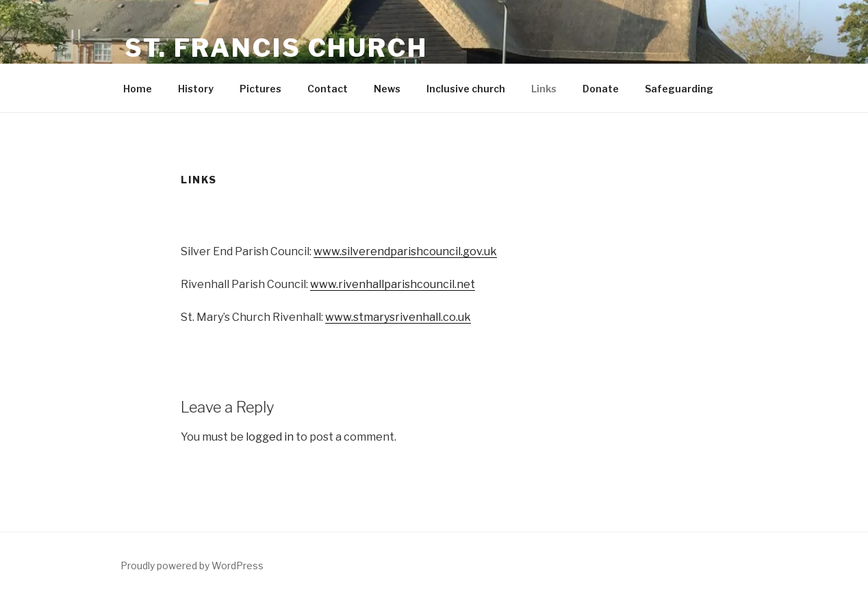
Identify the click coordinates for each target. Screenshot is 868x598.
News (387, 89)
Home (138, 89)
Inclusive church (466, 89)
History (196, 89)
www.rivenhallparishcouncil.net (393, 284)
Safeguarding (679, 89)
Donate (601, 89)
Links (544, 89)
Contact (328, 89)
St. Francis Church (276, 48)
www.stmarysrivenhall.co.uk (398, 317)
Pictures (260, 89)
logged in (270, 437)
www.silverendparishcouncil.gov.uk (405, 251)
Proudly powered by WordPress (192, 565)
